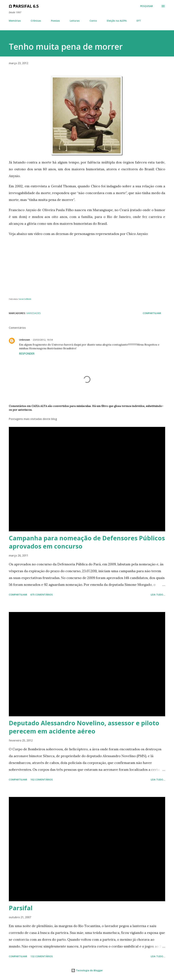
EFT (139, 21)
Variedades (34, 313)
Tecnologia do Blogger (87, 970)
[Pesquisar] (147, 6)
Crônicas (36, 21)
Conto (93, 21)
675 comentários (42, 595)
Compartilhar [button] (152, 313)
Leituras (75, 21)
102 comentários (42, 779)
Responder (27, 354)
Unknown (25, 340)
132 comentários (42, 956)
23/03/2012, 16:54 (43, 340)
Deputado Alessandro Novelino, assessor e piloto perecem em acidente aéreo (84, 727)
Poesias (55, 21)
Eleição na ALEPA (117, 21)
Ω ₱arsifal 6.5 (24, 6)
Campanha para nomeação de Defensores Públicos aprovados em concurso (87, 542)
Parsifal (21, 908)
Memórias (15, 21)
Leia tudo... (158, 595)
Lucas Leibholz (25, 299)
